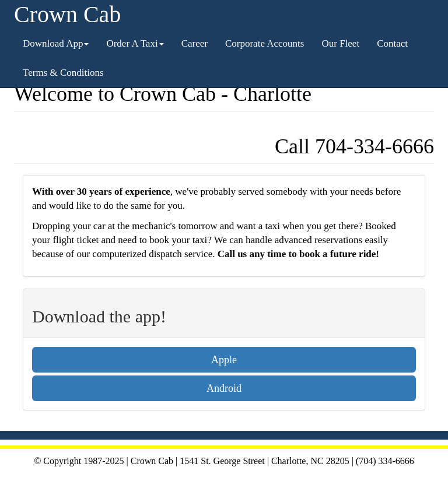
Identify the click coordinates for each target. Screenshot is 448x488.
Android (224, 388)
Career (195, 43)
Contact (392, 43)
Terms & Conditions (63, 73)
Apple (224, 360)
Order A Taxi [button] (135, 43)
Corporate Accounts (265, 43)
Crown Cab (67, 14)
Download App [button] (56, 43)
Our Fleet (340, 43)
